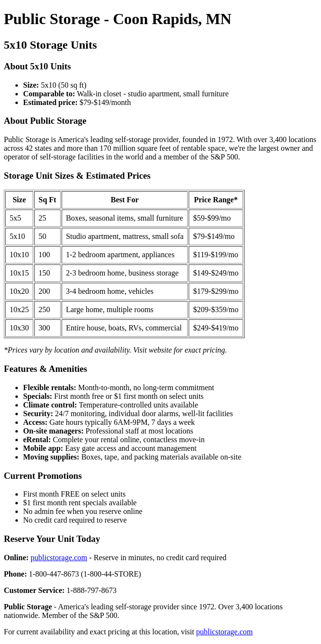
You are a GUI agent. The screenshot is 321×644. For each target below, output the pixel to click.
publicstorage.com (59, 558)
